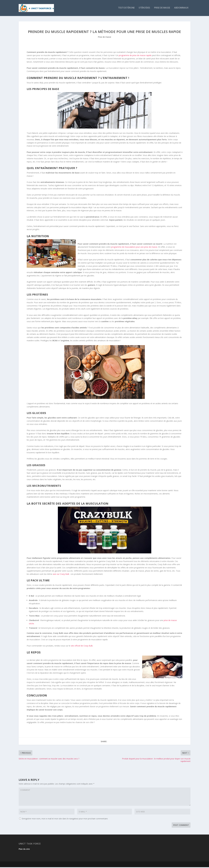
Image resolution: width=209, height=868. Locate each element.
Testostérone (126, 9)
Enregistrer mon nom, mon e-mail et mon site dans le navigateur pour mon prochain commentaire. (65, 819)
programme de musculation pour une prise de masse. (134, 248)
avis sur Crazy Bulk (61, 575)
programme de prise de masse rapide (135, 56)
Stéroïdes (144, 9)
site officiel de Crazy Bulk (81, 646)
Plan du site (24, 850)
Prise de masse (162, 9)
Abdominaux (181, 9)
